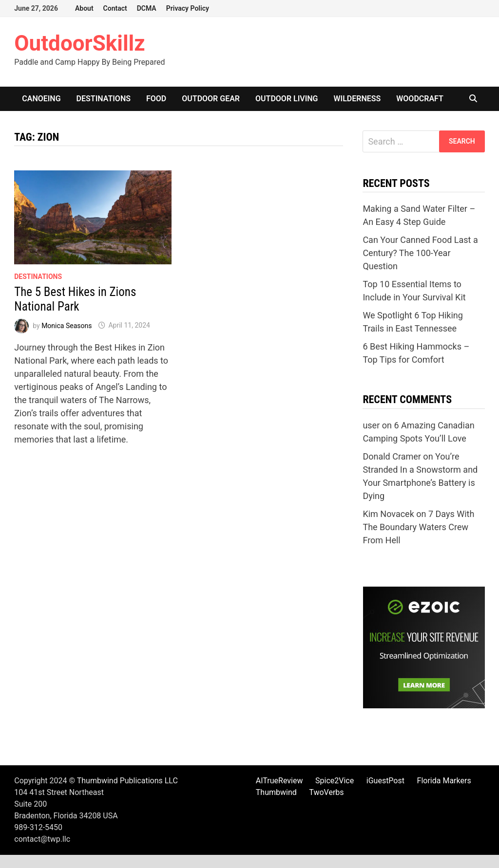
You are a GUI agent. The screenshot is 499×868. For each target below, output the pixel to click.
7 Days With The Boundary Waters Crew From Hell (418, 527)
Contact (115, 8)
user (371, 425)
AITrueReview (279, 781)
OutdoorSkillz (79, 43)
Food (156, 99)
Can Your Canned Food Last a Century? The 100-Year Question (420, 253)
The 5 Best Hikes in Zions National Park (75, 299)
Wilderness (357, 99)
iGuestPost (385, 781)
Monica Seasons (67, 325)
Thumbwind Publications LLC (127, 781)
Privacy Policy (188, 8)
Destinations (104, 99)
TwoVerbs (326, 792)
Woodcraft (420, 99)
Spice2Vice (335, 781)
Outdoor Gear (211, 99)
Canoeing (41, 99)
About (84, 8)
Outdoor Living (287, 99)
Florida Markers (444, 781)
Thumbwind (276, 792)
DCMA (147, 8)
